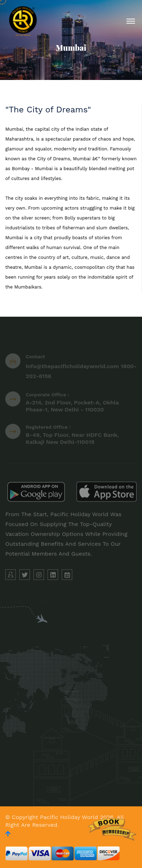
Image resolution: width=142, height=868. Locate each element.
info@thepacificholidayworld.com (72, 367)
